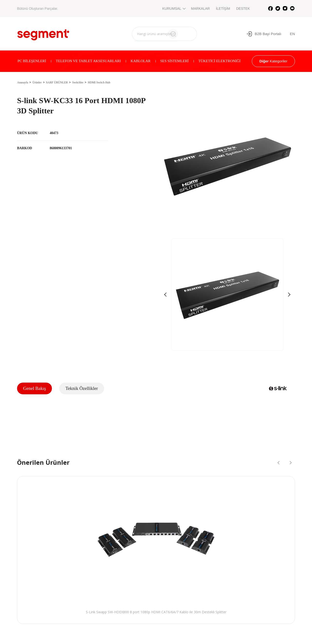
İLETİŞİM (223, 9)
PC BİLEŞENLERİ (32, 61)
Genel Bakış (34, 388)
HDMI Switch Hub (99, 82)
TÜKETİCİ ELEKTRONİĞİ (219, 61)
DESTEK (243, 9)
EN (292, 34)
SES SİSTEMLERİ (175, 61)
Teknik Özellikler (82, 388)
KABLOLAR (141, 61)
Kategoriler (273, 61)
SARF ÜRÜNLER (57, 82)
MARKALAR (200, 9)
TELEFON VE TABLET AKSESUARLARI (88, 61)
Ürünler (37, 82)
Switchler (78, 82)
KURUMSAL (174, 9)
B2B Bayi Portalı (264, 34)
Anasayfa (23, 82)
